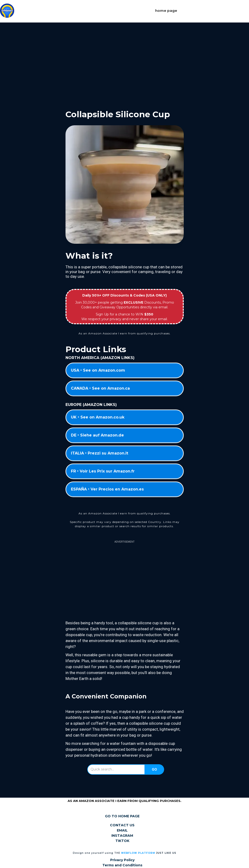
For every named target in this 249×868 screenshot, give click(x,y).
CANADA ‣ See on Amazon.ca (100, 388)
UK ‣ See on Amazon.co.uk (98, 417)
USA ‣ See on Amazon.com (98, 370)
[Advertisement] (124, 62)
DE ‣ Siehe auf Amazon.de (97, 435)
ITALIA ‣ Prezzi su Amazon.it (100, 453)
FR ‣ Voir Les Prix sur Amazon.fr (103, 471)
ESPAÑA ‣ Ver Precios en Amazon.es (107, 489)
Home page (166, 11)
